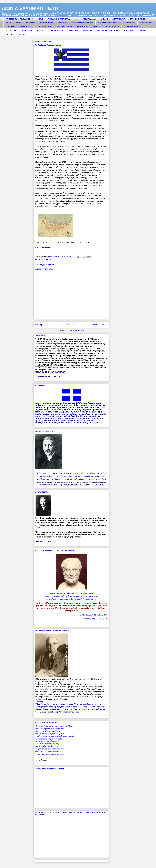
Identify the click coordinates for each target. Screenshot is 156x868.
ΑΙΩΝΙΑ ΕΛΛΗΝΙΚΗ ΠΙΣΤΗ (30, 8)
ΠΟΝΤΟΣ (49, 260)
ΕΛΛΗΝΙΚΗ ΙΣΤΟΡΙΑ (27, 27)
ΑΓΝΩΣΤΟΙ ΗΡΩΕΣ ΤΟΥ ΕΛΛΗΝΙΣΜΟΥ (20, 19)
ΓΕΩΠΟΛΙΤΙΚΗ (130, 23)
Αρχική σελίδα (70, 325)
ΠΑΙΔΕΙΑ (9, 34)
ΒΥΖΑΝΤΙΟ (63, 23)
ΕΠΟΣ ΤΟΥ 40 (82, 27)
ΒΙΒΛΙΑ (8, 23)
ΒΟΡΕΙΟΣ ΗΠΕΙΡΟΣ (47, 23)
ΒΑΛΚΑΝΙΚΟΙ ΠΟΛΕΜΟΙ (139, 19)
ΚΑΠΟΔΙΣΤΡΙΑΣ (12, 31)
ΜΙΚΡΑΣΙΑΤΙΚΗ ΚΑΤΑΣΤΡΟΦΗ (107, 31)
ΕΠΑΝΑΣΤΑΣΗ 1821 (65, 27)
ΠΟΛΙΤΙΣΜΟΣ (22, 34)
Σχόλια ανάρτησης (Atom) (76, 330)
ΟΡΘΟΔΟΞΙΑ (143, 31)
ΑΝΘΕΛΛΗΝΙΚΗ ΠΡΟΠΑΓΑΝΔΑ (59, 19)
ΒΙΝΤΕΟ (19, 23)
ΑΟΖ (77, 19)
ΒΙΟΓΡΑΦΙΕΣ (31, 23)
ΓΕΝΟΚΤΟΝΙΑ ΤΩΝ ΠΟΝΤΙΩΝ (82, 23)
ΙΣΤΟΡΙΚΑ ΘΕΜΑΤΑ (131, 27)
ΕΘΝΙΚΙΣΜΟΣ (11, 27)
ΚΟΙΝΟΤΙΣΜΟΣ (27, 31)
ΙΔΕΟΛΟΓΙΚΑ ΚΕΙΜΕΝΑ (111, 27)
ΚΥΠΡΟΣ (41, 31)
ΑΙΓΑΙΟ (41, 19)
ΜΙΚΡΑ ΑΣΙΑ (87, 31)
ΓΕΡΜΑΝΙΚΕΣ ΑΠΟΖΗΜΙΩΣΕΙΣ (109, 23)
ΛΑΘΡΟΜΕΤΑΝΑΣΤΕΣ (56, 31)
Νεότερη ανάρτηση (42, 325)
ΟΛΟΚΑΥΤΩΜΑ (129, 31)
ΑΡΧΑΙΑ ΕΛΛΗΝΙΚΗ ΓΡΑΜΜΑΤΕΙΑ (113, 19)
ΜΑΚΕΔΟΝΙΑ (74, 31)
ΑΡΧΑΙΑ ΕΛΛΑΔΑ (89, 19)
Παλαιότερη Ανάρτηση (99, 325)
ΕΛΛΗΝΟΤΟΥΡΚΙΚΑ (47, 27)
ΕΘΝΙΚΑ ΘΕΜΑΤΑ (146, 23)
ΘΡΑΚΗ (95, 27)
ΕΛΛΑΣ (43, 260)
